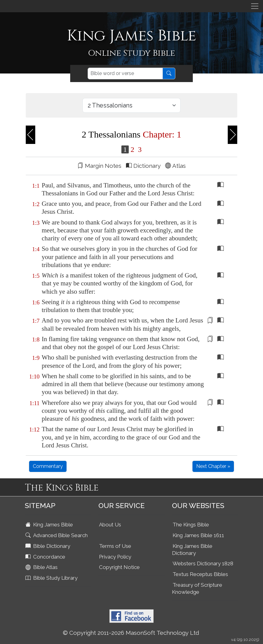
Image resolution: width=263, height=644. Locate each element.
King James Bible (50, 525)
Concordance (46, 557)
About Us (110, 525)
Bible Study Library (52, 578)
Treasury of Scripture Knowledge (197, 588)
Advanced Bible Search (57, 535)
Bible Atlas (42, 567)
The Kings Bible (191, 525)
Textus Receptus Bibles (200, 574)
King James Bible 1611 (198, 535)
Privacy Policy (115, 557)
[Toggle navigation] (255, 6)
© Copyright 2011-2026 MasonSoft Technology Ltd (131, 633)
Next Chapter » (213, 466)
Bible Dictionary (48, 546)
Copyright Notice (119, 567)
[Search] (125, 73)
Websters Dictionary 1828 (203, 563)
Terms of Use (115, 546)
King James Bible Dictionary (192, 550)
